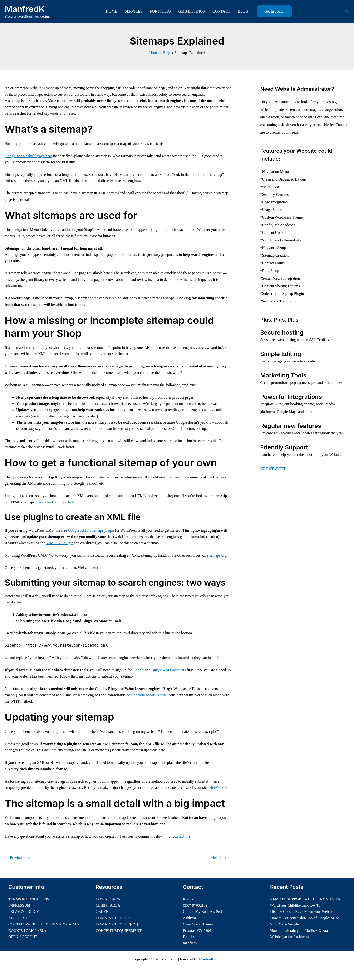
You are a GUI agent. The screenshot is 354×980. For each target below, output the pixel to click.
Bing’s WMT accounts (168, 670)
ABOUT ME (18, 918)
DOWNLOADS (108, 899)
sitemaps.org (217, 555)
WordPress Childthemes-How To (295, 905)
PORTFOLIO (160, 11)
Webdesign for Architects (290, 937)
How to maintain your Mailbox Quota (299, 931)
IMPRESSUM (19, 905)
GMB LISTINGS (192, 11)
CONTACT (221, 11)
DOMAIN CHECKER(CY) (117, 924)
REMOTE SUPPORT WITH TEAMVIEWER (305, 899)
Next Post (221, 857)
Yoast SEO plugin (60, 543)
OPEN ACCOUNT (23, 937)
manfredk (190, 943)
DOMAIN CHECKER (113, 918)
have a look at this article (55, 502)
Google (138, 670)
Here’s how (218, 787)
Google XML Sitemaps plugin (91, 530)
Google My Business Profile (205, 912)
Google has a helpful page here (28, 156)
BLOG (243, 11)
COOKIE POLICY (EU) (27, 931)
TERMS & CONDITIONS (29, 899)
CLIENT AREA (108, 905)
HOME (111, 11)
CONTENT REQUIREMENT (119, 931)
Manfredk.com (210, 959)
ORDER (102, 912)
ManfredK (25, 9)
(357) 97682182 (195, 905)
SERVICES (133, 11)
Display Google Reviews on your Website (302, 912)
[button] (274, 11)
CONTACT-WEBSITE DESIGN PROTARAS (44, 924)
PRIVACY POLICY (24, 912)
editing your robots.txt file (147, 695)
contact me (182, 836)
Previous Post (18, 857)
